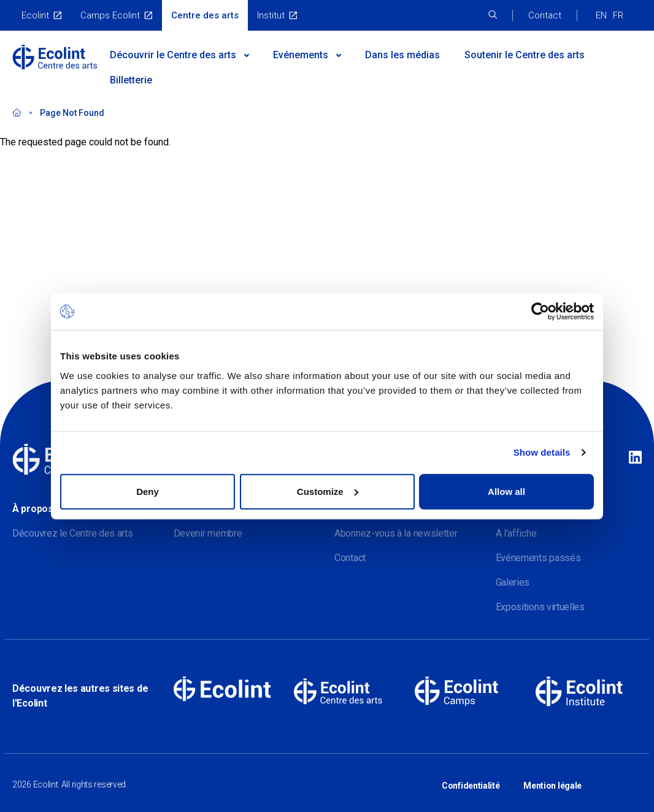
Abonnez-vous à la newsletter (396, 533)
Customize (328, 491)
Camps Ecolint (110, 15)
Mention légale (552, 780)
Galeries (513, 582)
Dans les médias (402, 55)
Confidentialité (471, 780)
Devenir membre (208, 533)
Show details (542, 452)
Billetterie (131, 80)
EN (601, 15)
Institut (271, 15)
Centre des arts (205, 15)
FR (618, 15)
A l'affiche (516, 533)
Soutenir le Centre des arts (525, 55)
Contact (545, 15)
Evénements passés (538, 558)
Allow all (506, 491)
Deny (148, 491)
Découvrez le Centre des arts (73, 533)
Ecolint (35, 15)
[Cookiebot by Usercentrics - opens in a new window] (540, 312)
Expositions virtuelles (540, 607)
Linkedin (635, 458)
